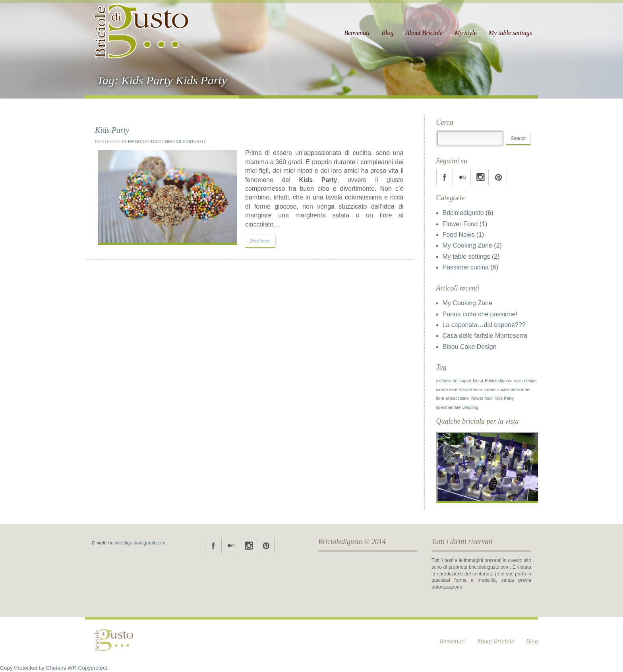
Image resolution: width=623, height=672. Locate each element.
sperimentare (449, 407)
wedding (470, 407)
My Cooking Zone (467, 245)
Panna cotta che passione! (480, 314)
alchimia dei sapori (454, 381)
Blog (387, 33)
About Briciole (424, 33)
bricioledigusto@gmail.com (137, 543)
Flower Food (460, 224)
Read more (260, 241)
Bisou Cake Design (470, 347)
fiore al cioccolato (453, 398)
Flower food (482, 398)
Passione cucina (466, 267)
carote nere (447, 389)
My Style (466, 33)
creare (489, 389)
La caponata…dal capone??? (484, 325)
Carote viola (471, 389)
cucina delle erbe (514, 389)
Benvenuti (357, 33)
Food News (459, 235)
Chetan (55, 668)
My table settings (510, 33)
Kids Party (112, 130)
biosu (478, 381)
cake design (525, 381)
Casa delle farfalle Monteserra (485, 336)
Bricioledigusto (185, 141)
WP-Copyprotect (87, 668)
